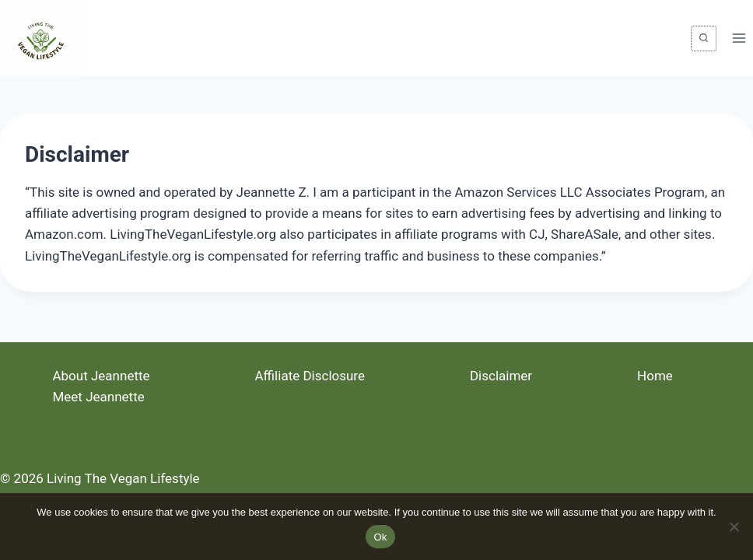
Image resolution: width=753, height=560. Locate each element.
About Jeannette (101, 376)
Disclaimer (501, 376)
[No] (734, 527)
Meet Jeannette (98, 397)
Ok (380, 537)
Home (655, 376)
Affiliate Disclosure (310, 376)
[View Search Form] (704, 38)
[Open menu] (739, 38)
